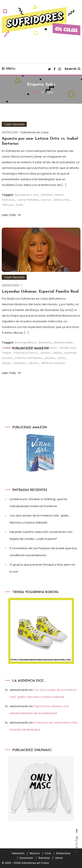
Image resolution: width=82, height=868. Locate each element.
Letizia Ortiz (61, 200)
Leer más (11, 215)
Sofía (19, 205)
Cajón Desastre (14, 124)
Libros (59, 858)
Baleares (45, 342)
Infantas (47, 195)
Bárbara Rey (63, 342)
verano (34, 363)
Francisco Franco (26, 353)
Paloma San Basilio (29, 358)
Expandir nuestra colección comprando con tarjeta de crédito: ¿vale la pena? (41, 535)
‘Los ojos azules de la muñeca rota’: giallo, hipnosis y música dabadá (39, 519)
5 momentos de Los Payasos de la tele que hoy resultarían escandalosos (43, 552)
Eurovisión (26, 858)
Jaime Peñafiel (28, 200)
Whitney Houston (53, 363)
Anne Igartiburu (25, 342)
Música (35, 853)
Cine (48, 853)
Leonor (46, 200)
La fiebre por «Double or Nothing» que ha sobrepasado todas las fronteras (38, 503)
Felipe (7, 353)
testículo (20, 363)
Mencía (8, 205)
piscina (50, 358)
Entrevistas (63, 853)
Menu (9, 68)
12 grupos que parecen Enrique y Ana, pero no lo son (42, 568)
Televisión (18, 853)
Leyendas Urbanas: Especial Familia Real (40, 292)
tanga (7, 363)
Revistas (44, 858)
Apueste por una (26, 195)
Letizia (57, 353)
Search (72, 69)
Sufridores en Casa (35, 132)
